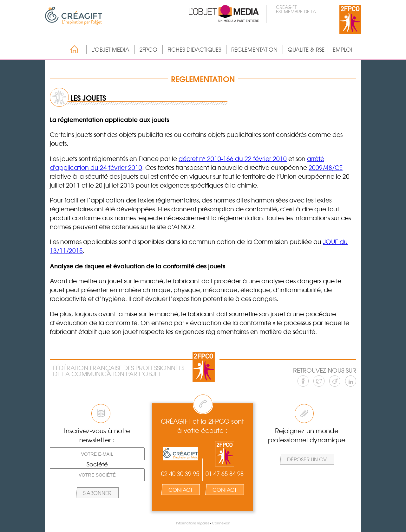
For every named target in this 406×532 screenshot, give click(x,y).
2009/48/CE (326, 167)
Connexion (221, 523)
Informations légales (193, 523)
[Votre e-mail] (97, 454)
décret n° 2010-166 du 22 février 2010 (233, 158)
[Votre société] (97, 475)
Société (97, 464)
